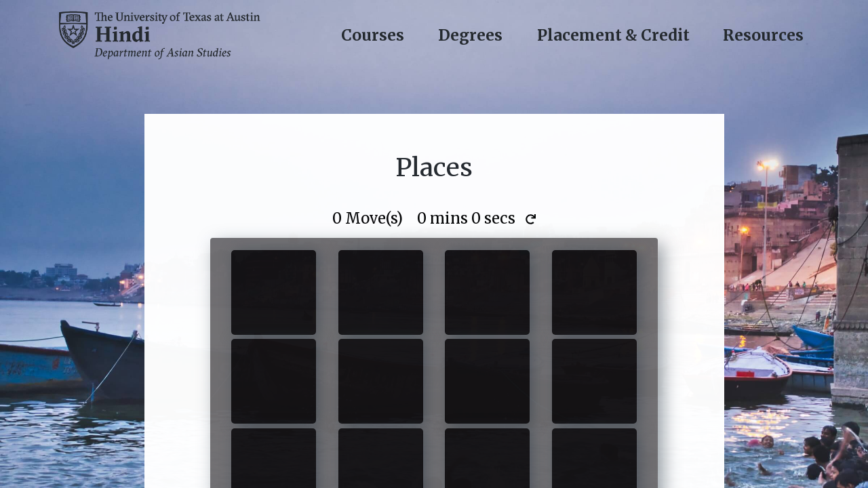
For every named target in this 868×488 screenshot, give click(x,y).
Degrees (470, 35)
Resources (763, 35)
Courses (373, 35)
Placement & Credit (613, 35)
